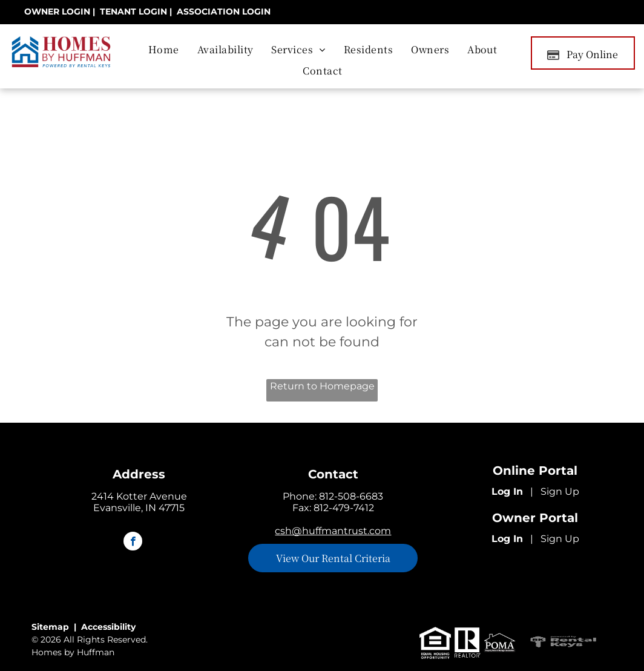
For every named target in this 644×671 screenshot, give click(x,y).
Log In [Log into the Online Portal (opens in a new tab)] (507, 491)
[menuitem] (164, 50)
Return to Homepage (322, 386)
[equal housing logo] (435, 643)
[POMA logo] (500, 643)
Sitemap (50, 627)
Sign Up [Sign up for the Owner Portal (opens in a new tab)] (560, 539)
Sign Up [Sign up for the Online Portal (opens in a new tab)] (560, 491)
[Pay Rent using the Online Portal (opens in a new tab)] (583, 53)
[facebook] (133, 543)
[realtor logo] (467, 643)
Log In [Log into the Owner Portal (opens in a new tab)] (507, 539)
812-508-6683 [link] (351, 496)
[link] (57, 12)
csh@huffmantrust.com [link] (333, 531)
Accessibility (108, 627)
